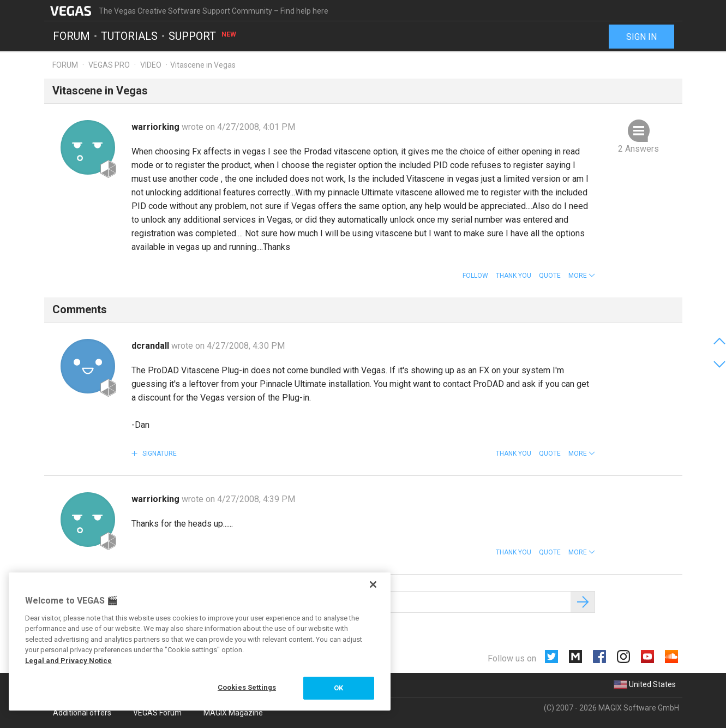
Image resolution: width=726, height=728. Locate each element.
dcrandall (151, 346)
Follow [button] (475, 276)
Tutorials (129, 36)
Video (151, 65)
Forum (71, 36)
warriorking (157, 127)
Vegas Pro (109, 65)
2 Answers (638, 149)
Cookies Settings (247, 687)
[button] (582, 276)
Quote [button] (550, 276)
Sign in (641, 37)
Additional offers (82, 713)
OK (338, 688)
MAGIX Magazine (233, 713)
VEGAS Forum (157, 713)
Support (203, 36)
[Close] (373, 584)
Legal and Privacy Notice (68, 661)
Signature (159, 453)
